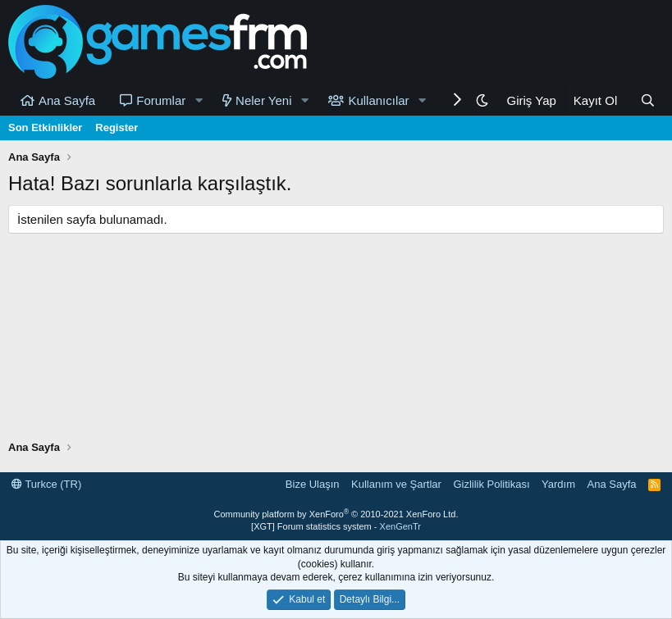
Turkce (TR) (46, 484)
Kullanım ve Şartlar (396, 484)
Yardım (558, 484)
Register (117, 127)
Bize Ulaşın (313, 484)
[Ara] (648, 100)
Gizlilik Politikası (491, 484)
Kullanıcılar (378, 100)
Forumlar (161, 100)
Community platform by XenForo (336, 514)
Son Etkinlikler (45, 127)
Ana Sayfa (67, 100)
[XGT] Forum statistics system (336, 526)
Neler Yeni (263, 100)
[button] (199, 100)
